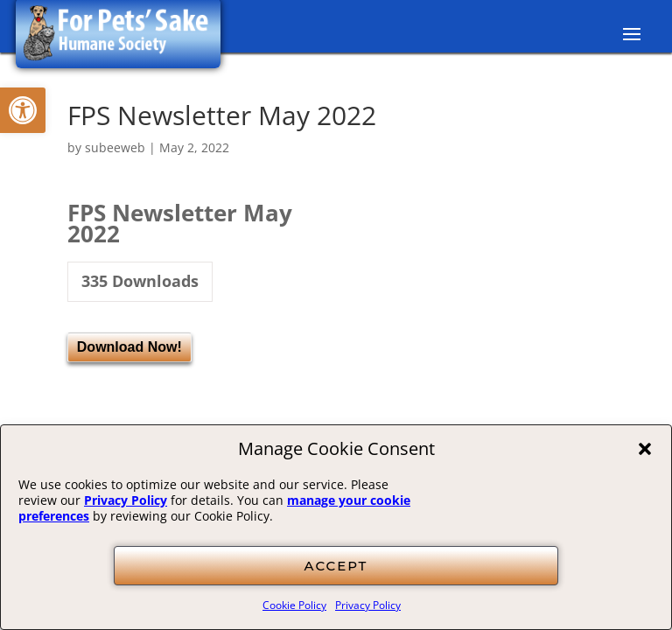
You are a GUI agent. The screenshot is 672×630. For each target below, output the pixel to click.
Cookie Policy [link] (294, 605)
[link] (23, 110)
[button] (645, 449)
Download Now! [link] (129, 347)
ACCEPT (336, 566)
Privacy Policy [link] (126, 500)
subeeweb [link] (115, 147)
